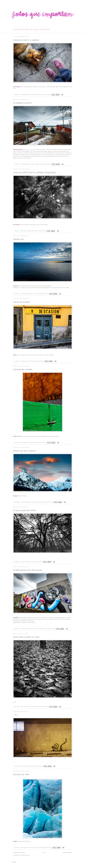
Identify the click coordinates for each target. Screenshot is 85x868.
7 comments (16, 231)
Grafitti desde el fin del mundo (27, 570)
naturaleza (40, 231)
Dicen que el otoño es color (26, 637)
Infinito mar (18, 239)
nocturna (36, 766)
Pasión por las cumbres (24, 451)
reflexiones (37, 361)
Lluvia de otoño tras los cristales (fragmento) (34, 172)
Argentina (26, 95)
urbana (45, 95)
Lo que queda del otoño (24, 510)
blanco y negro (27, 231)
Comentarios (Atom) (25, 855)
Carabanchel (37, 707)
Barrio (25, 707)
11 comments (17, 361)
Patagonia (38, 95)
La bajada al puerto (22, 103)
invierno (33, 95)
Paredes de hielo (21, 774)
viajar (49, 95)
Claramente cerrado (23, 369)
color (30, 95)
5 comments (16, 629)
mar (34, 294)
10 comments (17, 95)
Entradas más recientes (19, 852)
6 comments (16, 164)
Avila (25, 443)
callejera (26, 361)
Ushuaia (45, 164)
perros (42, 95)
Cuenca (32, 766)
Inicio (44, 852)
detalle (32, 231)
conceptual (31, 443)
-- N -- (16, 715)
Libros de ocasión (22, 302)
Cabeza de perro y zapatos (26, 40)
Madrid (36, 231)
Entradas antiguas (67, 852)
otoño (44, 231)
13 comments (17, 502)
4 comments (16, 443)
